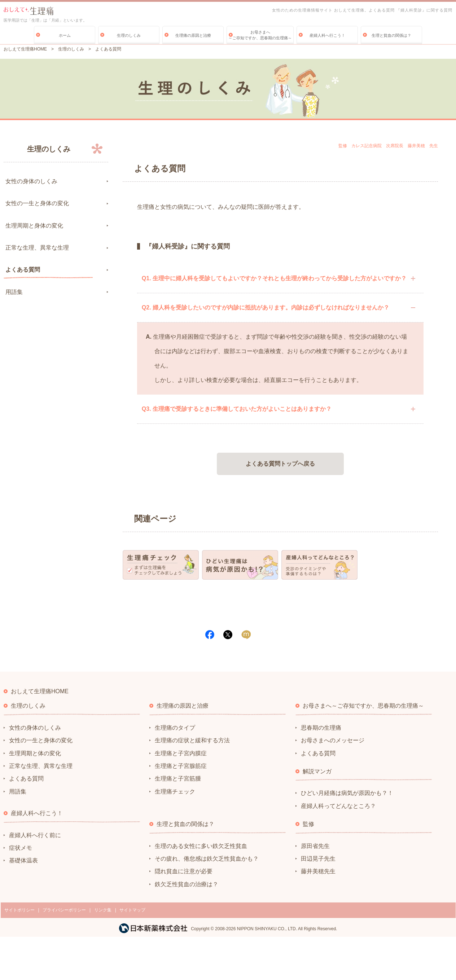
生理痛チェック (175, 792)
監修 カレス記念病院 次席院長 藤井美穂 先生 (388, 146)
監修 (308, 824)
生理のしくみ (129, 35)
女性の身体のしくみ (31, 181)
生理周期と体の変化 (35, 753)
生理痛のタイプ (175, 728)
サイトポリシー (19, 910)
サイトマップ (132, 910)
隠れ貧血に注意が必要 (184, 871)
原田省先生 (315, 846)
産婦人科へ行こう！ (327, 35)
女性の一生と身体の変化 (37, 203)
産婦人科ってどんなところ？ (338, 806)
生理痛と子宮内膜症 (181, 753)
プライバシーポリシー (64, 910)
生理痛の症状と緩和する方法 (192, 740)
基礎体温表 (23, 860)
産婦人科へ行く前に (35, 835)
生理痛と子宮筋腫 (178, 779)
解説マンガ (317, 771)
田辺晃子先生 (318, 859)
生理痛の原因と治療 (193, 35)
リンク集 (103, 910)
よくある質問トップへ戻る (280, 464)
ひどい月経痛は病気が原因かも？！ (347, 793)
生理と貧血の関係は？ (391, 35)
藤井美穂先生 (318, 871)
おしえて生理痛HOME (25, 49)
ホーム (65, 35)
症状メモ (21, 848)
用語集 (14, 292)
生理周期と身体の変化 (34, 226)
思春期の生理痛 (321, 728)
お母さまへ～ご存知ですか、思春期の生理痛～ (260, 35)
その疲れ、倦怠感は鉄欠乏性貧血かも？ (207, 859)
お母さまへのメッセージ (333, 740)
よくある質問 (23, 270)
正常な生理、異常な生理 (37, 248)
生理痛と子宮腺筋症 (181, 766)
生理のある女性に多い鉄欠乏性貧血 (201, 846)
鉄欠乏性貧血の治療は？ (187, 884)
